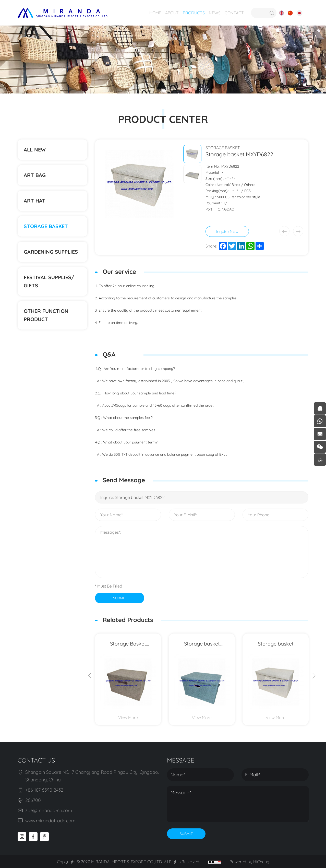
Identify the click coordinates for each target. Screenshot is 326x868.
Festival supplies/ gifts (49, 281)
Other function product (46, 315)
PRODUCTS (194, 13)
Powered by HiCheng (249, 862)
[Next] (314, 676)
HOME (155, 13)
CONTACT (234, 13)
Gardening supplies (51, 252)
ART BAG (35, 175)
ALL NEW (35, 150)
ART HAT (35, 201)
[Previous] (90, 676)
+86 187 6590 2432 (44, 790)
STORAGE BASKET (46, 226)
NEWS (215, 13)
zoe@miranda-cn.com (49, 810)
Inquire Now (227, 231)
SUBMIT (120, 598)
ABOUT (172, 13)
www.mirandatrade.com (50, 821)
